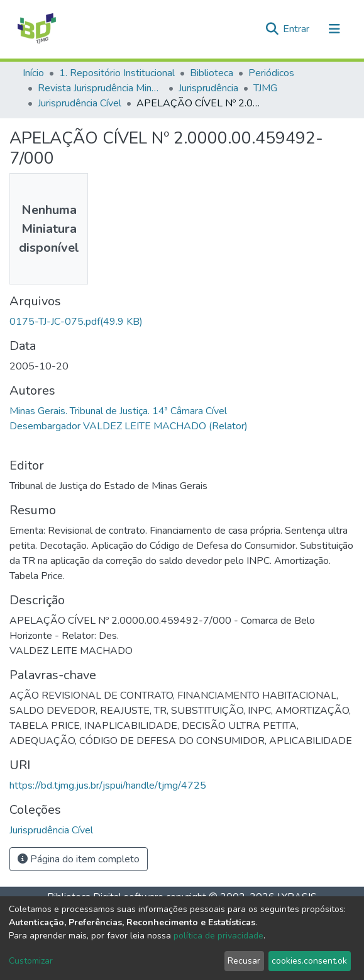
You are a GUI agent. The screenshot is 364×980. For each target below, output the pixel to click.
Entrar (297, 29)
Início (33, 73)
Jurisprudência (208, 88)
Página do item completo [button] (79, 859)
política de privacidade (218, 936)
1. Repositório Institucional (117, 73)
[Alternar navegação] (334, 29)
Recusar (244, 961)
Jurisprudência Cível (80, 103)
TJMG (265, 88)
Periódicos (271, 73)
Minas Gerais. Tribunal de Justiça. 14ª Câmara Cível (118, 411)
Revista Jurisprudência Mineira (101, 88)
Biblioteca (212, 73)
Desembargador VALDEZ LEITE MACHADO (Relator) (129, 426)
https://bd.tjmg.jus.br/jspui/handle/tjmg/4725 (108, 786)
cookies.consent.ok (309, 961)
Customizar (31, 961)
